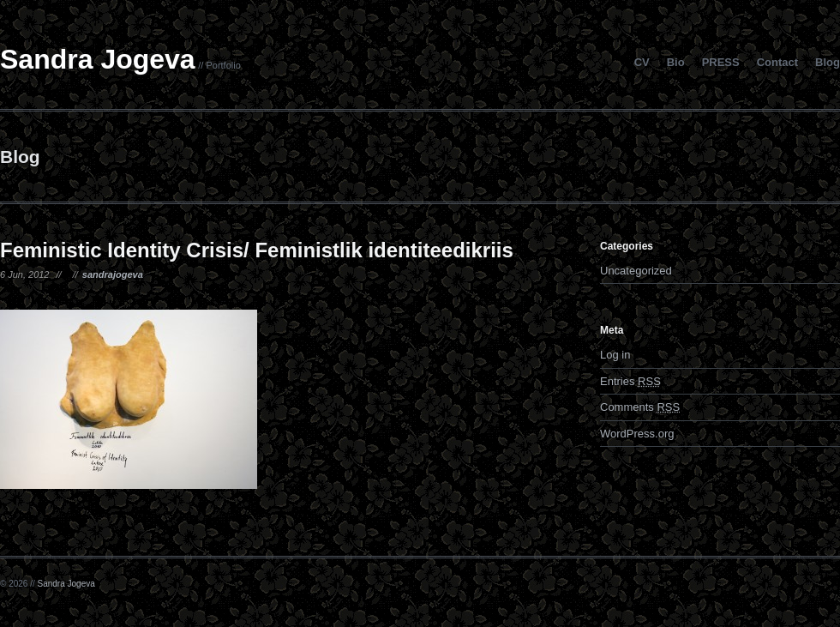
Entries (630, 381)
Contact (777, 62)
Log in (615, 355)
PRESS (721, 62)
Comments (640, 407)
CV (642, 62)
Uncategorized (636, 271)
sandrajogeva (113, 274)
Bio (676, 62)
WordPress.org (637, 434)
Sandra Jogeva (98, 59)
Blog (828, 62)
